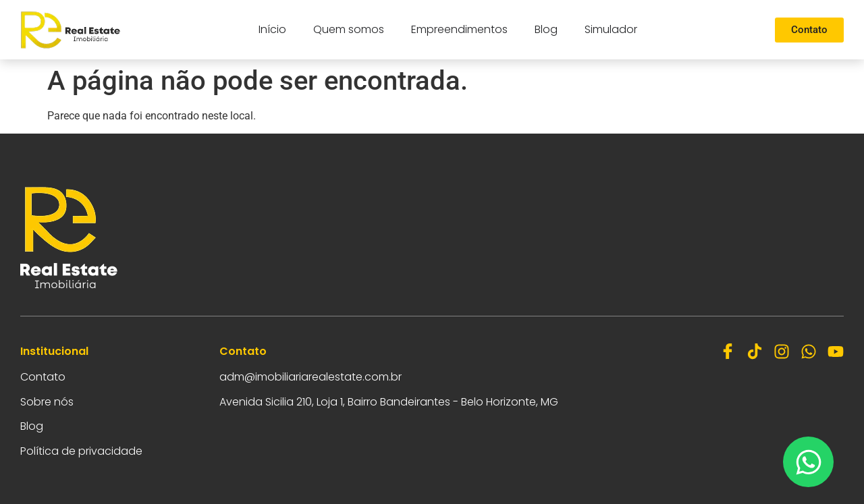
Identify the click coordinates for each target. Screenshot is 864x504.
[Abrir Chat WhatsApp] (808, 462)
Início (272, 30)
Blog (546, 30)
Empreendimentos (459, 30)
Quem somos (349, 30)
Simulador (611, 30)
